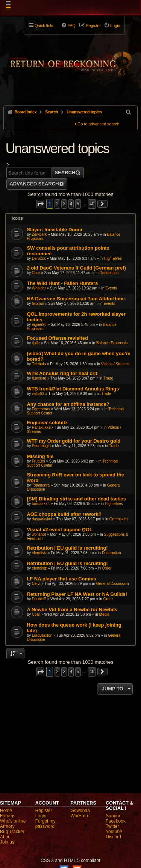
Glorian (38, 304)
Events (111, 288)
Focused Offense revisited (57, 338)
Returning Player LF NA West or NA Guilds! (77, 594)
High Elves (113, 258)
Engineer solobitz (47, 423)
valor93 (38, 394)
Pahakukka (41, 427)
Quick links (44, 26)
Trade (108, 378)
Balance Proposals (112, 343)
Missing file (40, 456)
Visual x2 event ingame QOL (60, 530)
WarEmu (79, 816)
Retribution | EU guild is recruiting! (67, 548)
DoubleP (39, 599)
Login (41, 816)
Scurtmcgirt (42, 446)
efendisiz (39, 553)
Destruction (109, 273)
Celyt (36, 584)
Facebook (116, 821)
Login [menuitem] (115, 26)
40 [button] (92, 204)
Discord (113, 837)
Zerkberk (39, 234)
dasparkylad (42, 519)
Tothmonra (41, 485)
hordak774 (41, 504)
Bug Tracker (12, 832)
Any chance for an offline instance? (68, 404)
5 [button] (78, 204)
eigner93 (39, 325)
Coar (36, 273)
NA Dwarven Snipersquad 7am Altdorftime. (76, 299)
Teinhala (39, 364)
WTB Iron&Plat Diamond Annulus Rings (73, 389)
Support (114, 816)
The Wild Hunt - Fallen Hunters (62, 283)
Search (65, 173)
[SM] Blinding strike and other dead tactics (76, 499)
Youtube (114, 832)
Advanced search (34, 184)
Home (6, 811)
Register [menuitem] (93, 26)
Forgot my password (45, 824)
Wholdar (39, 288)
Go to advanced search (99, 124)
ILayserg (39, 378)
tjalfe (36, 343)
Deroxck (39, 258)
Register (44, 811)
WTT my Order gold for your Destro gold (74, 441)
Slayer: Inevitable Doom (54, 230)
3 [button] (64, 204)
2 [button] (57, 204)
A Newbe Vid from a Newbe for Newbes (72, 610)
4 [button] (71, 204)
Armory (7, 826)
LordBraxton (42, 635)
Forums (8, 816)
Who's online (13, 821)
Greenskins (119, 519)
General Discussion (113, 584)
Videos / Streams (115, 364)
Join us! (8, 842)
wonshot (39, 534)
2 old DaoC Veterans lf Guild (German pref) (76, 268)
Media (104, 614)
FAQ (71, 26)
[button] (40, 204)
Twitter (112, 826)
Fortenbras (41, 409)
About (6, 837)
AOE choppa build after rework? (64, 514)
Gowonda (80, 811)
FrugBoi (39, 461)
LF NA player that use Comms (61, 579)
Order (107, 568)
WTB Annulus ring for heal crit (62, 373)
